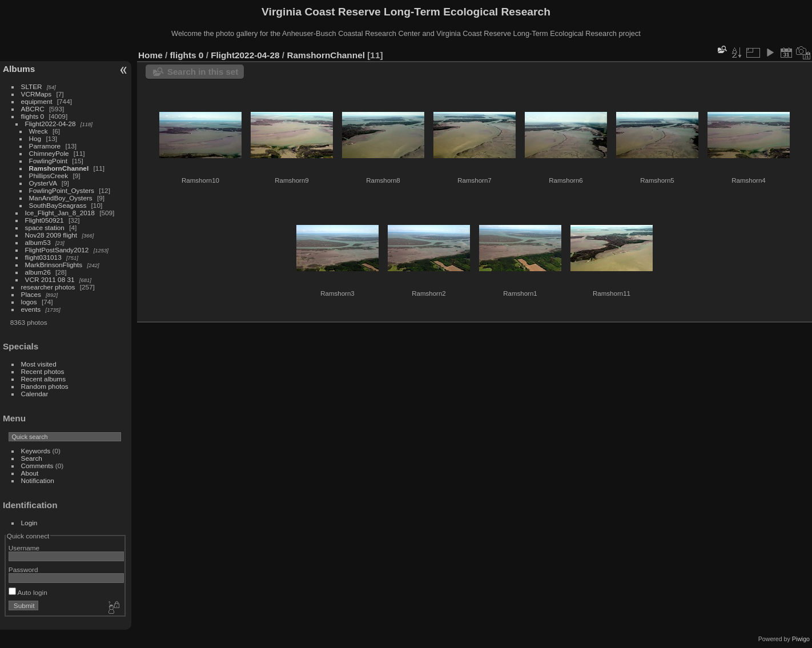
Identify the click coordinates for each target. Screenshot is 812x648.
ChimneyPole (49, 153)
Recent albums (43, 379)
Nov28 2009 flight (51, 235)
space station (45, 228)
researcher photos (48, 287)
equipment (37, 101)
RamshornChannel (59, 168)
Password (23, 569)
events (31, 309)
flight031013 (43, 257)
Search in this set (203, 72)
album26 (38, 272)
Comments (37, 466)
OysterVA (43, 183)
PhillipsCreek (49, 176)
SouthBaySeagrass (58, 205)
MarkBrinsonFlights (54, 265)
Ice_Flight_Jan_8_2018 (60, 213)
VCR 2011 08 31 (50, 279)
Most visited (39, 364)
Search (32, 458)
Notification (38, 480)
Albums (19, 69)
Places (31, 294)
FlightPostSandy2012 (57, 250)
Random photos (45, 386)
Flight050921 (45, 220)
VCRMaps (37, 94)
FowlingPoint (48, 161)
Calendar (35, 394)
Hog (35, 138)
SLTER (32, 86)
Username (24, 548)
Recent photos (43, 371)
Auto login (28, 592)
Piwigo (801, 639)
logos (29, 302)
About (30, 473)
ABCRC (33, 109)
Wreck (39, 131)
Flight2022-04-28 (51, 124)
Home (150, 55)
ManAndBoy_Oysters (61, 198)
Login (29, 523)
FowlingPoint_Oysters (62, 190)
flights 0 (33, 116)
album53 (38, 242)
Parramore (45, 146)
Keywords (36, 451)
